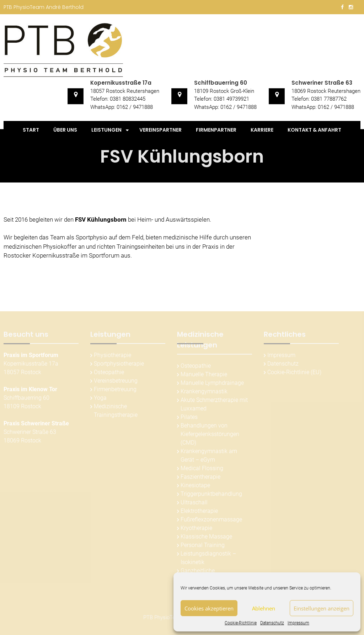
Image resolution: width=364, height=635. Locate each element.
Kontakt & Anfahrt (314, 130)
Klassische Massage (206, 538)
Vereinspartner (160, 130)
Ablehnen (264, 608)
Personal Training (203, 546)
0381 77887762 (329, 99)
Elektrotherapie (199, 512)
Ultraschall (194, 504)
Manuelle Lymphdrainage (212, 384)
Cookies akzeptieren (209, 608)
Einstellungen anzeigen (322, 608)
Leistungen (106, 130)
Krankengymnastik (204, 393)
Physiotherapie (113, 356)
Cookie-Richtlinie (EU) (294, 373)
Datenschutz (272, 623)
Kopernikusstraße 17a (121, 83)
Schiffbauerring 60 (221, 83)
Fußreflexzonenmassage (211, 521)
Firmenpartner (216, 130)
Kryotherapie (196, 529)
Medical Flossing (202, 469)
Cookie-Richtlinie (241, 623)
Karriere (262, 130)
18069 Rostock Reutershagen (326, 91)
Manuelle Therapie (204, 375)
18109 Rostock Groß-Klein (224, 91)
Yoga (100, 399)
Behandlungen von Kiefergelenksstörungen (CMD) (210, 435)
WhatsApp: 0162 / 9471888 (122, 107)
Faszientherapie (200, 478)
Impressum (298, 623)
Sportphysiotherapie (119, 365)
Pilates (189, 418)
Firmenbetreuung (115, 390)
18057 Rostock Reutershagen (125, 91)
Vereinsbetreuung (116, 382)
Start (31, 130)
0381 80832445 (128, 99)
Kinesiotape (195, 486)
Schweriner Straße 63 (322, 83)
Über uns (65, 130)
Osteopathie (109, 373)
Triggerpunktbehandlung (211, 495)
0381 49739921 (231, 99)
